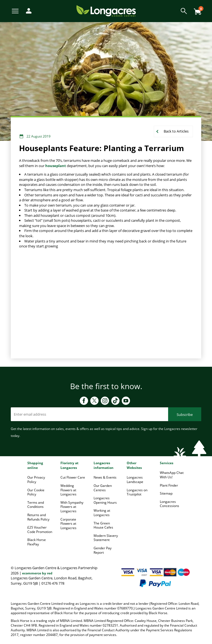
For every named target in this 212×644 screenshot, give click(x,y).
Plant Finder (169, 485)
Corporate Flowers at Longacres (68, 524)
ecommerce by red (37, 573)
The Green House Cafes (103, 525)
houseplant (56, 166)
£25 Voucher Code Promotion (40, 530)
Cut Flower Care (73, 477)
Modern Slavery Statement (106, 538)
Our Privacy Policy (36, 480)
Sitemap (166, 493)
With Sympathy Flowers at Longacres (72, 507)
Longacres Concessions (169, 504)
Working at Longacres (102, 513)
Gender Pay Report (103, 550)
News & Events (105, 477)
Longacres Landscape (135, 480)
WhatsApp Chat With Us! (172, 475)
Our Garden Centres (103, 488)
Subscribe (185, 415)
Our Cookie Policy (36, 492)
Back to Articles (176, 131)
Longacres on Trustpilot (137, 492)
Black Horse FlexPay (37, 542)
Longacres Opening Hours (105, 500)
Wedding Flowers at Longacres (68, 490)
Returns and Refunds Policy (38, 517)
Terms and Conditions (36, 505)
